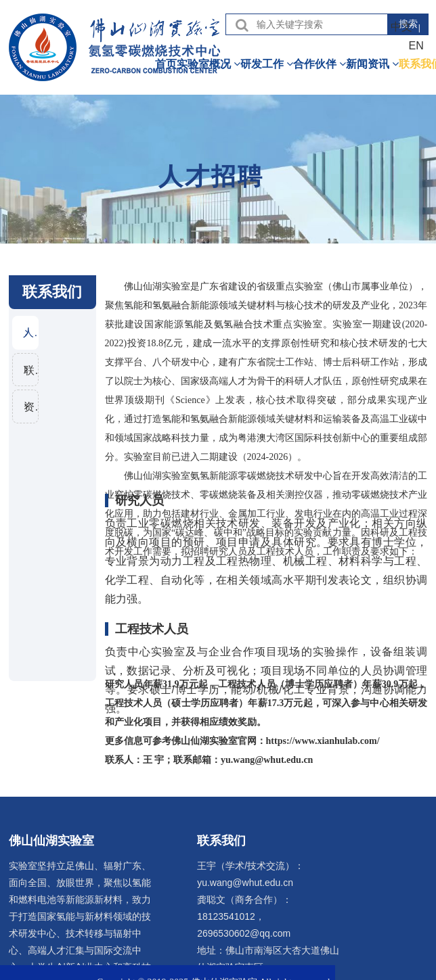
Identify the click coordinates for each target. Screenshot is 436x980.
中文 (401, 27)
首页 (166, 64)
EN (416, 46)
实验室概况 (209, 64)
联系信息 (31, 370)
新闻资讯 (372, 64)
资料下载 (31, 407)
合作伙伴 (320, 64)
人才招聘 (31, 332)
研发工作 (267, 64)
